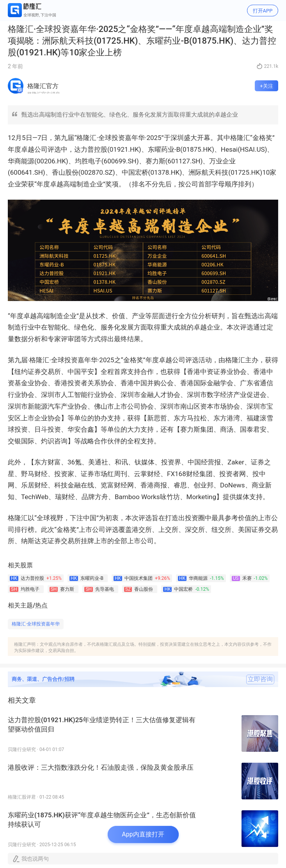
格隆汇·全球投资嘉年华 (36, 624)
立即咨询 (260, 679)
